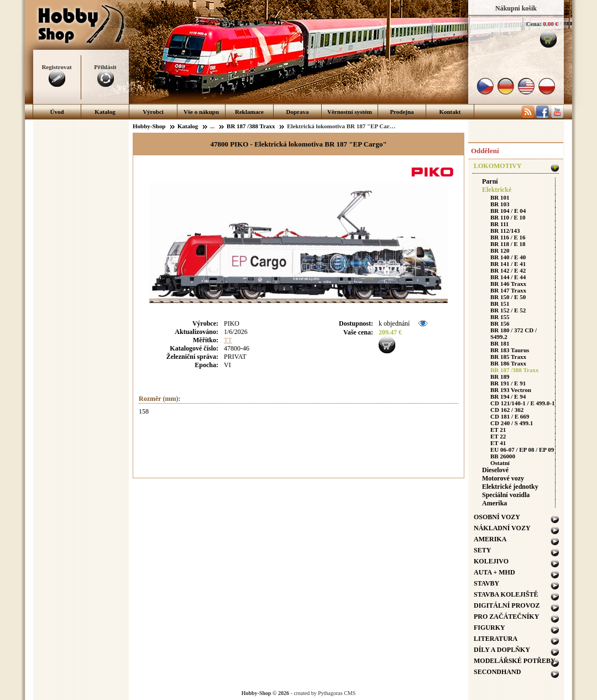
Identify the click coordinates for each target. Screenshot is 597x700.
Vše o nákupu (201, 112)
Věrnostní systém (350, 112)
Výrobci (153, 112)
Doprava (298, 112)
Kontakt (450, 112)
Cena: (534, 24)
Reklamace (249, 112)
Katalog (105, 112)
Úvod (57, 112)
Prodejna (402, 112)
